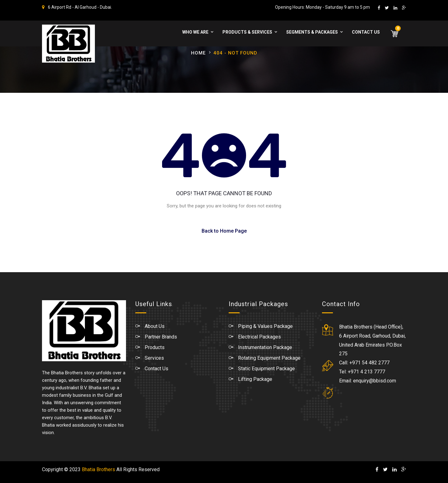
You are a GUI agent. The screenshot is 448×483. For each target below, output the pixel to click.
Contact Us (366, 32)
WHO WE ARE (195, 32)
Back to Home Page (224, 231)
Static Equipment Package (266, 369)
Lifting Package (255, 379)
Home (198, 53)
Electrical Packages (259, 337)
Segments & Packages (312, 32)
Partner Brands (161, 337)
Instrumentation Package (265, 347)
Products (155, 347)
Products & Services (247, 32)
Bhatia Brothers (98, 469)
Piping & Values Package (265, 326)
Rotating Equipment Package (269, 358)
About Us (155, 326)
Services (154, 358)
